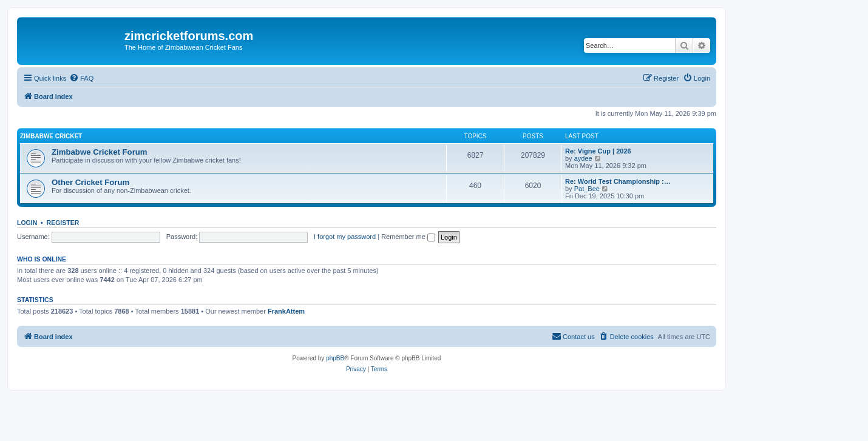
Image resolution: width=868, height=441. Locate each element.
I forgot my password (345, 237)
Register (63, 223)
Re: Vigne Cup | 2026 (598, 151)
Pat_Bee (587, 189)
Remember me (408, 237)
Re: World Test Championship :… (618, 181)
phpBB (335, 358)
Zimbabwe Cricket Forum (100, 152)
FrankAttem (286, 311)
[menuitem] (81, 78)
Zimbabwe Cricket (51, 136)
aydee (583, 158)
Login (27, 223)
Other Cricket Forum (90, 182)
